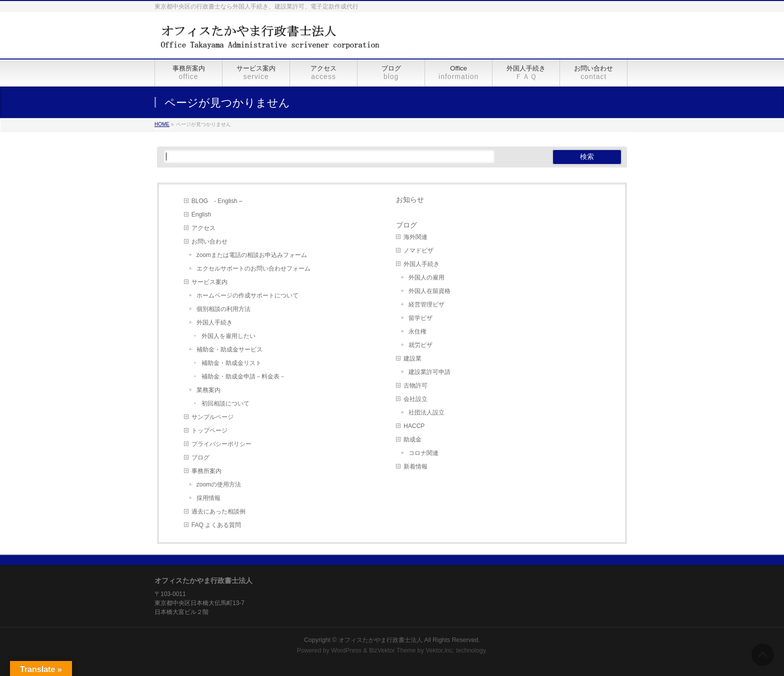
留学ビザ (420, 318)
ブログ (200, 457)
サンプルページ (212, 417)
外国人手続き (214, 322)
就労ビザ (420, 345)
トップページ (209, 430)
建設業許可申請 (429, 372)
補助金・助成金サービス (229, 349)
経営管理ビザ (426, 304)
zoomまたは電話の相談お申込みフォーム (252, 255)
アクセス (203, 228)
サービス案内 (209, 282)
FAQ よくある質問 (216, 525)
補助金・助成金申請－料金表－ (243, 376)
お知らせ (410, 199)
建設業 (412, 358)
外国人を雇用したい (228, 336)
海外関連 (415, 237)
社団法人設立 (426, 412)
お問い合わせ (209, 241)
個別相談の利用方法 (223, 309)
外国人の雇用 (426, 277)
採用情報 (208, 498)
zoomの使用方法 (219, 484)
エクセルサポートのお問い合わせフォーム (253, 268)
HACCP (414, 426)
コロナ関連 (423, 453)
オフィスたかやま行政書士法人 (380, 640)
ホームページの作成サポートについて (247, 295)
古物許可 (415, 385)
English (201, 214)
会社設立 (415, 399)
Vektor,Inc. (440, 650)
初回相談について (225, 403)
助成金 (412, 439)
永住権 (417, 331)
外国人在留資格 (429, 291)
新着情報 (415, 466)
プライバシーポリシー (221, 444)
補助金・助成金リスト (231, 363)
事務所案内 (206, 471)
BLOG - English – (217, 201)
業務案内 (208, 390)
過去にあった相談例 (218, 511)
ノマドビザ (418, 250)
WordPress (346, 650)
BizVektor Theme (392, 650)
